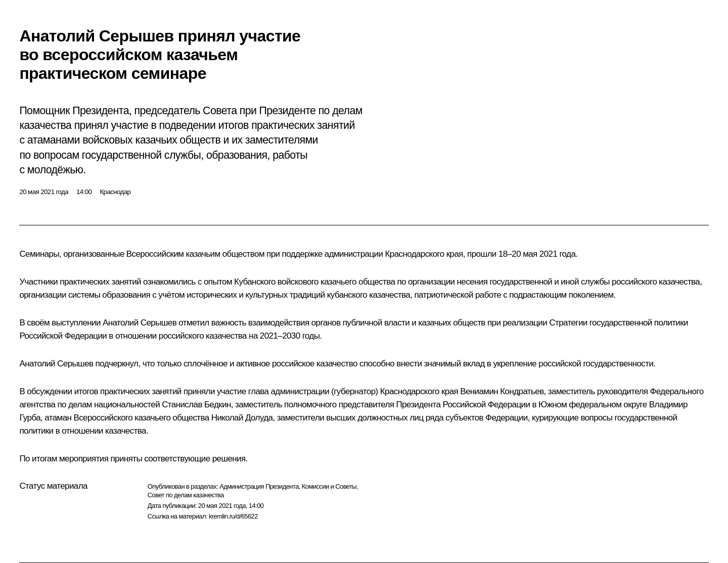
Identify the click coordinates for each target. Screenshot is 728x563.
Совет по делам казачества (186, 495)
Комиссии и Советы (329, 486)
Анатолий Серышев (140, 323)
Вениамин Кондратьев (502, 391)
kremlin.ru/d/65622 (233, 516)
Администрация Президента (259, 486)
